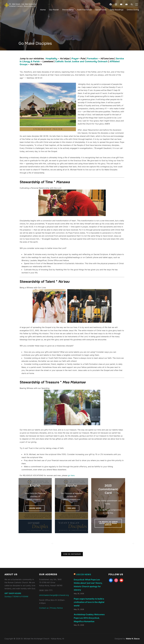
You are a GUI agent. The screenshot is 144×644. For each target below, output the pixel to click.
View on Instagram (72, 554)
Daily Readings (117, 10)
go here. (71, 475)
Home (43, 10)
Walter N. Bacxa (133, 639)
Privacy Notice (56, 608)
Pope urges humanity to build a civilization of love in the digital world (89, 602)
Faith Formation (85, 10)
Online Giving (133, 10)
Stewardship (68, 10)
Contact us (44, 608)
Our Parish (54, 10)
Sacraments (101, 10)
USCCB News (84, 574)
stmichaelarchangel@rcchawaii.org (54, 595)
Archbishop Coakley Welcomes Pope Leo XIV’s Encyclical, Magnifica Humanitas (89, 618)
